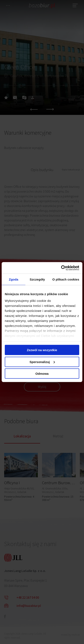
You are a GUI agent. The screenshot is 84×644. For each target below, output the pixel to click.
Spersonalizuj (42, 362)
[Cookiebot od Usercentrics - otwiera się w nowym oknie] (61, 268)
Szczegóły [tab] (37, 279)
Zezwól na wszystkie (42, 350)
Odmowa (42, 374)
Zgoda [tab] (14, 279)
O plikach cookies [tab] (66, 279)
